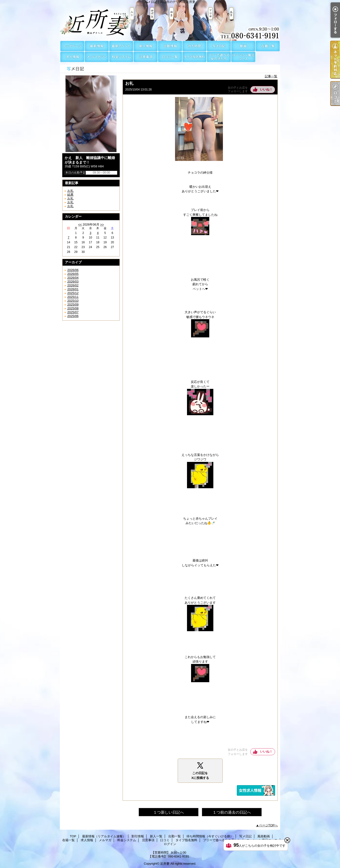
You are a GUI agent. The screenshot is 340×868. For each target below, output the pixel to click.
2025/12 (73, 293)
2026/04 (73, 278)
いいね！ (266, 89)
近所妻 (165, 864)
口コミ (170, 57)
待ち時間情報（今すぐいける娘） (194, 46)
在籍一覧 (268, 46)
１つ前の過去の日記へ (232, 812)
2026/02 (73, 285)
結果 (70, 195)
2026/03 (73, 281)
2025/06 (73, 316)
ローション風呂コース (243, 57)
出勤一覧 (170, 46)
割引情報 (121, 46)
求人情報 (72, 57)
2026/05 (73, 274)
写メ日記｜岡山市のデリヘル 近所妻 (170, 20)
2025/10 (73, 301)
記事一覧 (271, 76)
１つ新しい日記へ (169, 812)
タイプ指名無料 (194, 57)
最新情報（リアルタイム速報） (97, 46)
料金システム (121, 57)
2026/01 (73, 289)
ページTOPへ (269, 825)
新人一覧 (146, 46)
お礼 (70, 191)
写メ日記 (219, 46)
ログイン (170, 844)
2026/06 (73, 270)
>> (102, 224)
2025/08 (73, 308)
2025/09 (73, 304)
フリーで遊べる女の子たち (219, 57)
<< (80, 224)
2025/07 (73, 312)
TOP (72, 46)
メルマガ (97, 57)
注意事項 (146, 57)
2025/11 (73, 297)
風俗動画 (243, 46)
